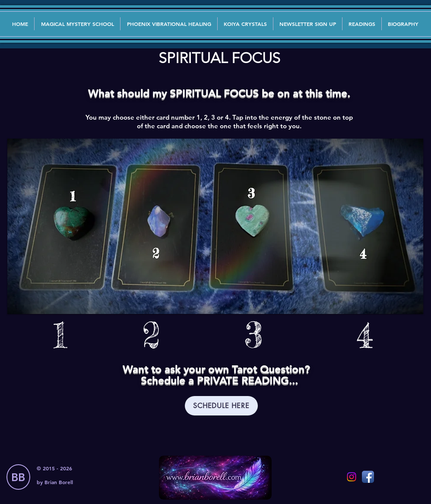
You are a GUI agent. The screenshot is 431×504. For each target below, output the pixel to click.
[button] (308, 24)
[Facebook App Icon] (368, 477)
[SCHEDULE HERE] (221, 406)
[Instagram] (352, 477)
